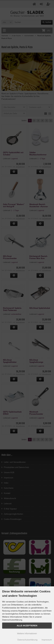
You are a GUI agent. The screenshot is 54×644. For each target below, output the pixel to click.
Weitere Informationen (27, 633)
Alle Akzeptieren (27, 626)
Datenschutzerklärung (27, 640)
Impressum (47, 640)
